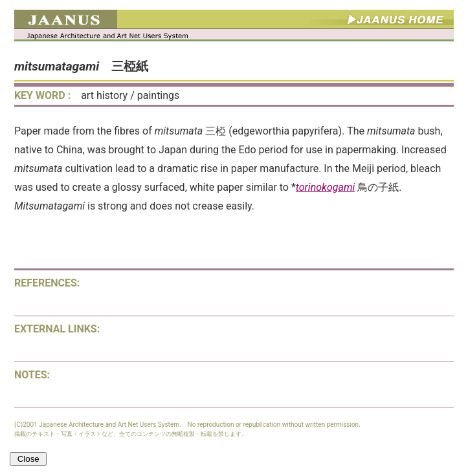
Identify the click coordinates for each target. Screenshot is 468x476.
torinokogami (326, 187)
